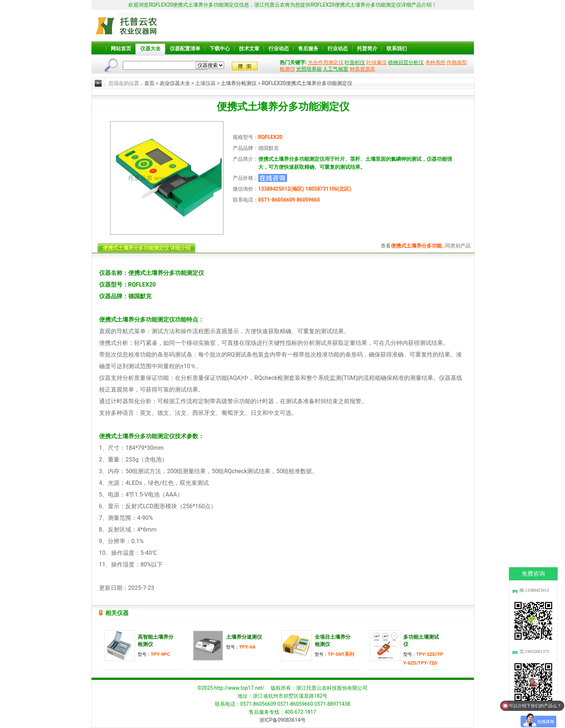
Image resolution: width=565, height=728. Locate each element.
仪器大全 (150, 48)
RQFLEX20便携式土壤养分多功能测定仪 (307, 83)
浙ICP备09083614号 (282, 720)
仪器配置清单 (185, 48)
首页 (149, 83)
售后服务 (308, 48)
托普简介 (367, 48)
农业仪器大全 (175, 83)
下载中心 (220, 48)
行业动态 (279, 48)
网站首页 (121, 48)
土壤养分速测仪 (244, 637)
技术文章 (249, 48)
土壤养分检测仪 (239, 83)
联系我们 (397, 48)
